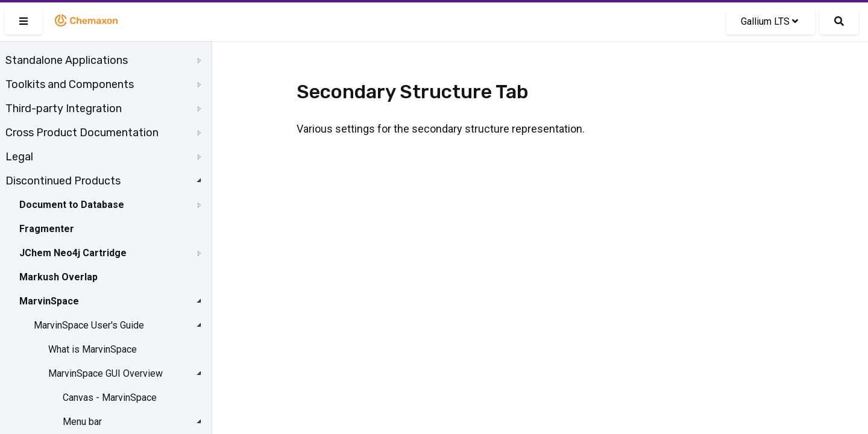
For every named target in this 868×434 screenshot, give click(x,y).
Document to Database (72, 205)
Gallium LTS (769, 21)
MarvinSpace (49, 301)
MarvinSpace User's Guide (89, 325)
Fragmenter (47, 229)
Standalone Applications (67, 60)
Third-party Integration (64, 108)
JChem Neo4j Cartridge (73, 253)
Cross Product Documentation (82, 133)
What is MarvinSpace (93, 349)
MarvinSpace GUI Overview (105, 373)
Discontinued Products (63, 181)
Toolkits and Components (70, 84)
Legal (19, 157)
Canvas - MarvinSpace (110, 398)
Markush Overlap (58, 277)
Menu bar (82, 422)
